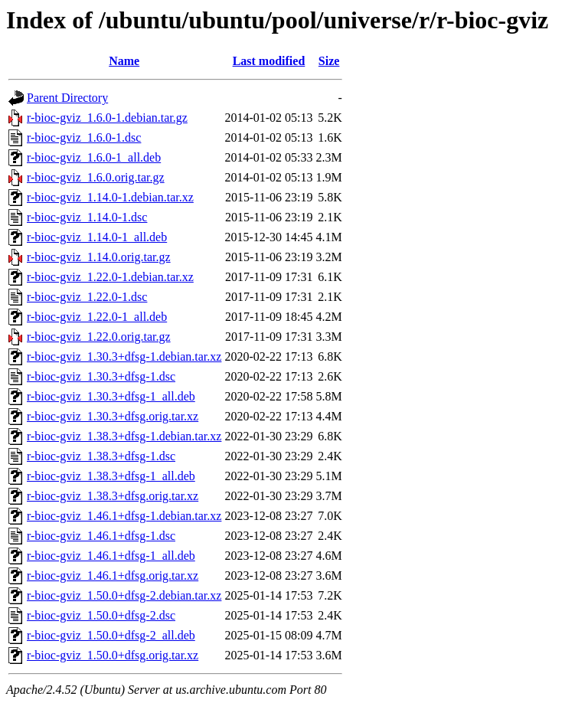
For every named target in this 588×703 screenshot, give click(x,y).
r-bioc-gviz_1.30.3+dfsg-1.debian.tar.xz (124, 356)
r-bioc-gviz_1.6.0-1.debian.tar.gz (107, 118)
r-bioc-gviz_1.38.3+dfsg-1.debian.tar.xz (124, 436)
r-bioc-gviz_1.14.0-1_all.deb (97, 237)
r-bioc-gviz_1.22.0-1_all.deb (97, 317)
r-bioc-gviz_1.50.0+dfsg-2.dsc (101, 615)
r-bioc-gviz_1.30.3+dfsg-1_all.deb (111, 396)
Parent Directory (67, 98)
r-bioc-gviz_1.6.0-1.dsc (84, 137)
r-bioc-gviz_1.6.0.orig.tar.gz (96, 177)
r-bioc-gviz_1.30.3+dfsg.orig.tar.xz (113, 416)
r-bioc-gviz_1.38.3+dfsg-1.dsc (101, 456)
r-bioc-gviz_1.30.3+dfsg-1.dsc (101, 376)
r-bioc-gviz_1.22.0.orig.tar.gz (99, 337)
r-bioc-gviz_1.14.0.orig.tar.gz (99, 257)
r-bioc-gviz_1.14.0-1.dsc (87, 217)
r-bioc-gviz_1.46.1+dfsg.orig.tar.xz (113, 575)
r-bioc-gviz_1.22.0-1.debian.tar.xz (110, 277)
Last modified (269, 61)
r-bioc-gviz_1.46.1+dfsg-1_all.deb (111, 556)
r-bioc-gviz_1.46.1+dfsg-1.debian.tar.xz (124, 516)
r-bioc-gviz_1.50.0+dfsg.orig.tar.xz (113, 655)
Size (329, 61)
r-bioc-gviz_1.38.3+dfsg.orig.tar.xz (113, 496)
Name (124, 61)
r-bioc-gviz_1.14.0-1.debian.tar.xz (110, 197)
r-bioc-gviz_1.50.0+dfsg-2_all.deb (111, 635)
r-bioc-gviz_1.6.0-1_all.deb (94, 157)
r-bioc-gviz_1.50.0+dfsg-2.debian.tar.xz (124, 595)
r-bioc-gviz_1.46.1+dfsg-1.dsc (101, 536)
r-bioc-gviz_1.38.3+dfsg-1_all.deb (111, 476)
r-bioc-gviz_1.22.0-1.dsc (87, 297)
